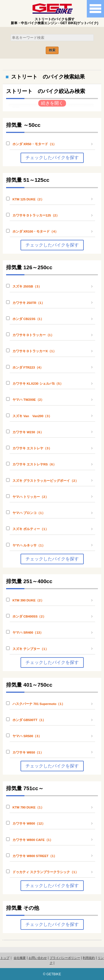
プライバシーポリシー (65, 958)
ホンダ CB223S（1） (28, 319)
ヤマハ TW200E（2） (28, 400)
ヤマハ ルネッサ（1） (29, 545)
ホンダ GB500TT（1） (29, 720)
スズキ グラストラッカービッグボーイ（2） (45, 481)
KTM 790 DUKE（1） (28, 807)
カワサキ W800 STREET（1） (35, 856)
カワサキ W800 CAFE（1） (33, 840)
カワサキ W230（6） (28, 432)
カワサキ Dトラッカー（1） (33, 335)
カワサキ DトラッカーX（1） (34, 351)
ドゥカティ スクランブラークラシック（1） (45, 872)
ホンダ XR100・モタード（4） (35, 231)
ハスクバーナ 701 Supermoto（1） (39, 704)
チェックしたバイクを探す (52, 158)
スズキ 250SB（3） (27, 286)
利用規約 (89, 958)
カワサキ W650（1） (28, 752)
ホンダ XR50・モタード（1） (34, 144)
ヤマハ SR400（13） (28, 633)
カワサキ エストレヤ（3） (32, 448)
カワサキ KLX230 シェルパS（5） (38, 384)
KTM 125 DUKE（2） (28, 199)
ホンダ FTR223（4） (28, 367)
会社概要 (20, 958)
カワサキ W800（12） (29, 823)
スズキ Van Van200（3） (32, 416)
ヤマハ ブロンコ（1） (29, 513)
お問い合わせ (38, 958)
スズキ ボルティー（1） (31, 529)
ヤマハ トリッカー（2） (31, 497)
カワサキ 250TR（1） (29, 303)
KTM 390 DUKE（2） (28, 600)
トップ (5, 958)
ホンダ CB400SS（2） (29, 616)
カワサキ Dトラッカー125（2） (36, 215)
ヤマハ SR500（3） (27, 736)
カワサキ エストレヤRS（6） (34, 464)
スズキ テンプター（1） (31, 649)
